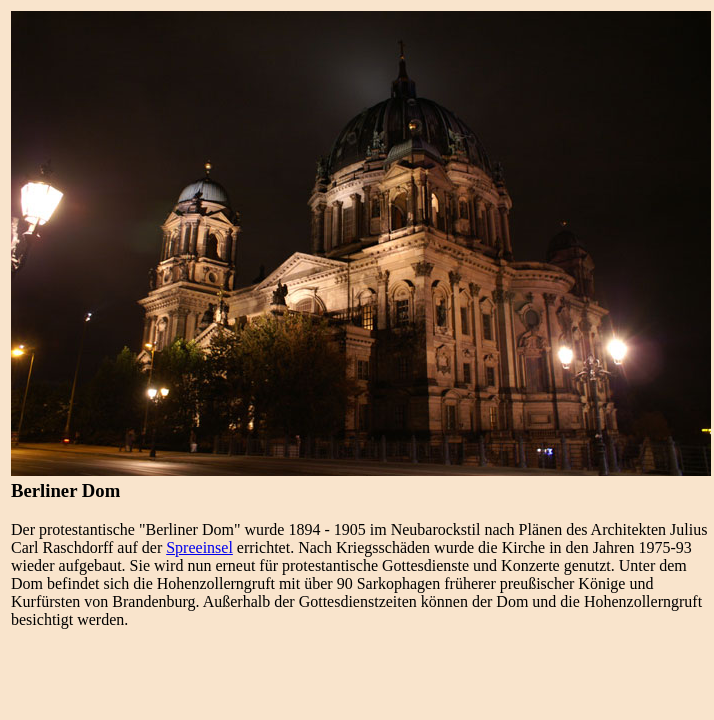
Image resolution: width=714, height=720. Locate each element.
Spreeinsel (199, 547)
